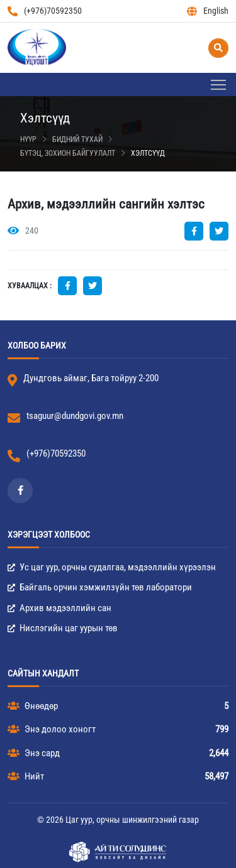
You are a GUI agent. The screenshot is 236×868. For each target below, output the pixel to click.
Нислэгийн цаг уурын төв (63, 628)
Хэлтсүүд (148, 153)
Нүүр (28, 139)
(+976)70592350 (45, 11)
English (208, 11)
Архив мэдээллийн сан (59, 608)
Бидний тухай (77, 139)
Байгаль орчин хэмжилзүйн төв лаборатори (100, 587)
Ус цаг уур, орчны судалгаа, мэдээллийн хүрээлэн (112, 567)
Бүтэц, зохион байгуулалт (68, 153)
